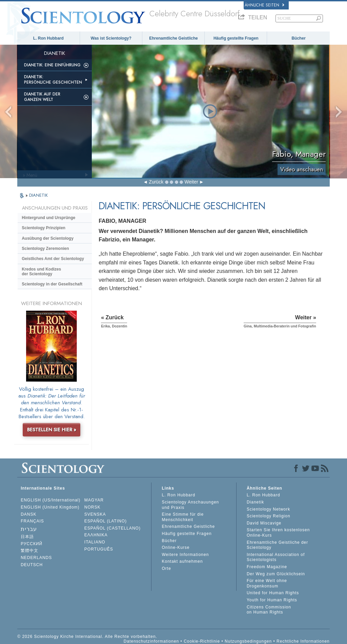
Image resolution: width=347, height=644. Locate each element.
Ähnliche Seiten (264, 5)
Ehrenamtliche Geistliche (173, 38)
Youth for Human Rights (272, 600)
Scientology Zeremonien (45, 249)
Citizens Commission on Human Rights (269, 610)
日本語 (27, 537)
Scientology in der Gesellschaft (52, 284)
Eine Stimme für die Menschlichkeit (183, 517)
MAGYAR (94, 500)
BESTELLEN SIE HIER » (52, 430)
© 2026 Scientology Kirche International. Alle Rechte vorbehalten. (87, 637)
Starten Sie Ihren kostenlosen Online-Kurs (278, 533)
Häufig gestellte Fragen (236, 38)
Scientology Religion (269, 516)
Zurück (156, 182)
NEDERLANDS (36, 558)
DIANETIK (38, 195)
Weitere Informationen (185, 555)
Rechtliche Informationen (303, 641)
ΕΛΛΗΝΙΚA (96, 535)
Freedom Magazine (267, 567)
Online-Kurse (176, 548)
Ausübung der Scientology (48, 238)
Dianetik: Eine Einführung (52, 65)
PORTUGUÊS (99, 549)
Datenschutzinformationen (151, 641)
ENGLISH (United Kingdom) (50, 507)
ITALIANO (95, 542)
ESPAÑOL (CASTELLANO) (113, 528)
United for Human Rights (273, 593)
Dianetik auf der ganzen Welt (42, 97)
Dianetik (255, 502)
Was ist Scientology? (111, 38)
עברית (29, 529)
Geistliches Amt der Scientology (53, 259)
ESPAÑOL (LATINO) (106, 521)
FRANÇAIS (32, 521)
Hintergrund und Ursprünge (48, 218)
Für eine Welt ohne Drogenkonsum (267, 583)
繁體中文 (29, 551)
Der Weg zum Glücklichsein (276, 574)
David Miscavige (264, 523)
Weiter (191, 182)
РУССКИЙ (32, 544)
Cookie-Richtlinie (202, 641)
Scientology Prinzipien (44, 228)
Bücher (298, 38)
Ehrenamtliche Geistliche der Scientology (277, 545)
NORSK (93, 507)
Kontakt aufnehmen (182, 561)
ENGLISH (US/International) (50, 500)
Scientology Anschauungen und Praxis (190, 505)
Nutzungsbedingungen (248, 641)
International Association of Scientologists (276, 557)
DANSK (28, 514)
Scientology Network (268, 509)
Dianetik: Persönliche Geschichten (53, 80)
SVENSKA (95, 514)
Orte (166, 568)
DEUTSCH (32, 565)
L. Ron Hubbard (48, 38)
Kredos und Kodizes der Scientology (41, 272)
